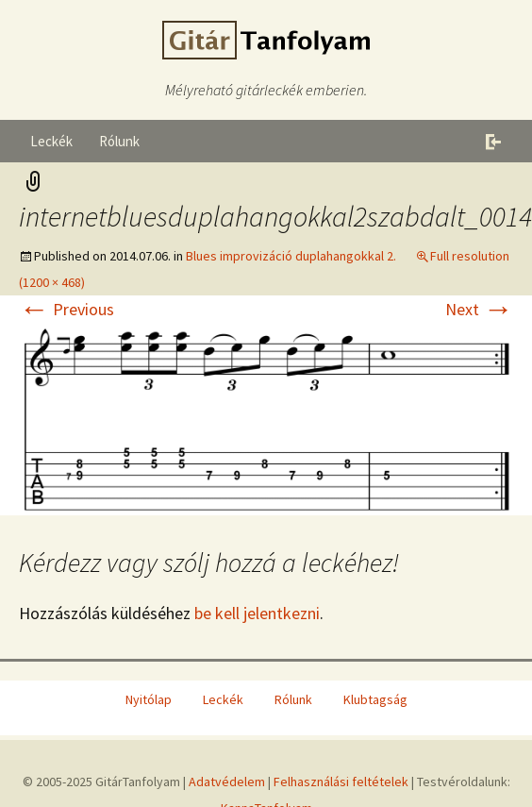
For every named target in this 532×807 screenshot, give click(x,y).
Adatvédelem (227, 782)
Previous (66, 309)
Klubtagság (375, 699)
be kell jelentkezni (257, 613)
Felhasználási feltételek (341, 782)
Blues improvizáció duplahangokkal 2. (291, 256)
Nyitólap (149, 699)
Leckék (51, 141)
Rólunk (119, 141)
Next (479, 309)
